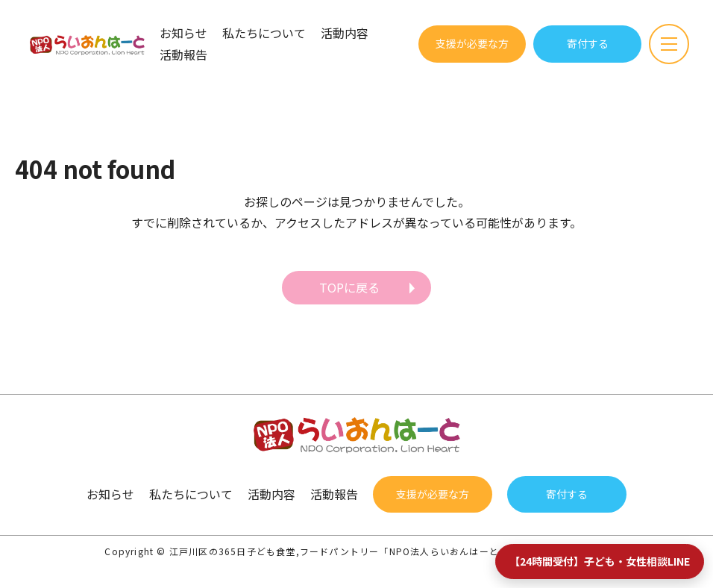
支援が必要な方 (472, 43)
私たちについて (264, 33)
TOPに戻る (349, 287)
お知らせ (183, 33)
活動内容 (345, 33)
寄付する (588, 43)
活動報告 (183, 54)
